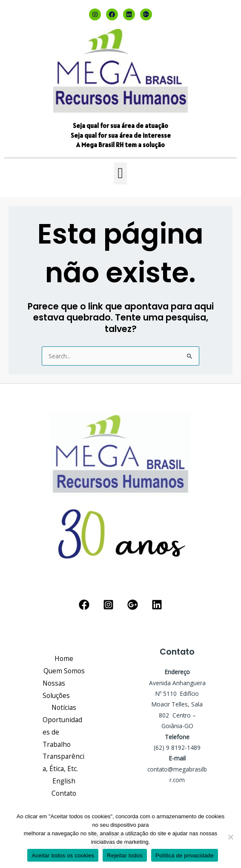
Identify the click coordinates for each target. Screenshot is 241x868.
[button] (120, 174)
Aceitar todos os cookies (63, 855)
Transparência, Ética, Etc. (63, 762)
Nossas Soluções (56, 689)
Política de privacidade (185, 855)
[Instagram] (108, 605)
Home (64, 658)
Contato (64, 793)
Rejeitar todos (125, 855)
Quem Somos (64, 671)
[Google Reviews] (133, 605)
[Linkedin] (157, 605)
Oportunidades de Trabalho (62, 732)
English (64, 781)
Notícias (64, 707)
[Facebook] (84, 605)
